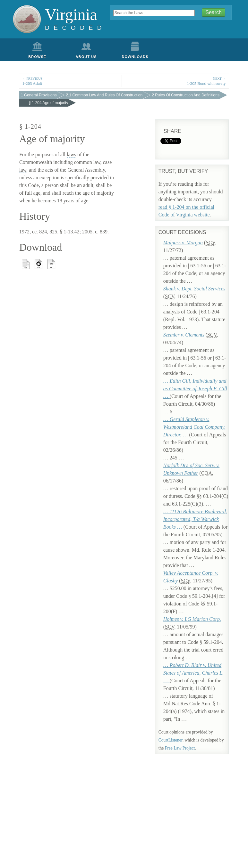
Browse (37, 57)
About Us (86, 57)
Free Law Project (180, 748)
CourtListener (171, 740)
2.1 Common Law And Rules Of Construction (104, 95)
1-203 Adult (71, 81)
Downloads (135, 57)
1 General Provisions (39, 95)
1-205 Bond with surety (178, 81)
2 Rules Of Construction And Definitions (186, 95)
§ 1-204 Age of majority (48, 103)
